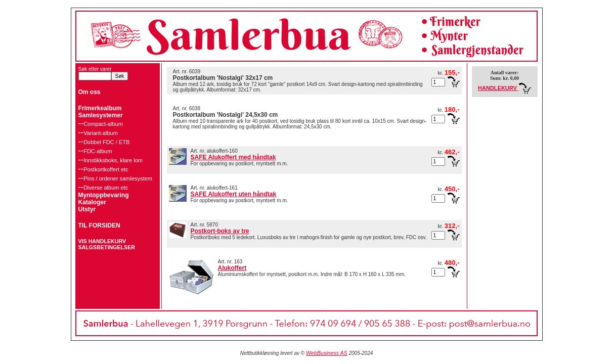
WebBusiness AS (327, 353)
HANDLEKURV (505, 88)
